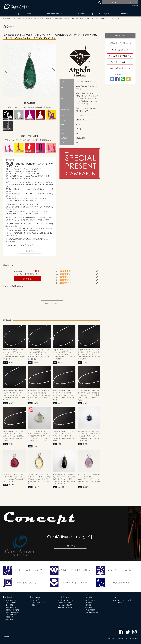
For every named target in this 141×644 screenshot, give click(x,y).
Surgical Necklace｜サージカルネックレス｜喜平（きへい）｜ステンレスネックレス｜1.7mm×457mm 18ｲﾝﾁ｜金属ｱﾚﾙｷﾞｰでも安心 (39, 354)
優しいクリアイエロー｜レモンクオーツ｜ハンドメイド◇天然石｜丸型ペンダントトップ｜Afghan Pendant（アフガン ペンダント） (39, 479)
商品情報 (28, 14)
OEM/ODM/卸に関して (67, 605)
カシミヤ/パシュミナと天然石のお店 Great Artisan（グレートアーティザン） (17, 6)
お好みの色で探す (12, 615)
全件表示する (33, 274)
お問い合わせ (130, 2)
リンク (115, 597)
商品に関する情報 (65, 603)
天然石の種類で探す (12, 612)
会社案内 (89, 597)
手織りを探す (10, 619)
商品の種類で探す (12, 600)
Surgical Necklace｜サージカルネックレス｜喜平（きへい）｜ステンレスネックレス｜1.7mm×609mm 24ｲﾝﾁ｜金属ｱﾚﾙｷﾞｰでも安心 (14, 395)
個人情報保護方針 (92, 612)
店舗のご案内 (91, 610)
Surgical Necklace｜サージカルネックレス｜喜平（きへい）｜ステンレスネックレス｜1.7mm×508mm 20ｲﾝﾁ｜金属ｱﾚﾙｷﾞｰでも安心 (64, 354)
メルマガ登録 (118, 603)
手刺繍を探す (10, 617)
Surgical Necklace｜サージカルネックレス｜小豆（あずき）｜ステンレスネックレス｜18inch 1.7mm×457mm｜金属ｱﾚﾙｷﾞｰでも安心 (64, 395)
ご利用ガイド (81, 14)
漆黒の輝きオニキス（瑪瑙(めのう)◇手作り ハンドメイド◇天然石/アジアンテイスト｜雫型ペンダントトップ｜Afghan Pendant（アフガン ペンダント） (64, 479)
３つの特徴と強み (39, 603)
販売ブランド (37, 605)
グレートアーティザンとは (54, 14)
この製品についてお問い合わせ (120, 43)
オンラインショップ (112, 2)
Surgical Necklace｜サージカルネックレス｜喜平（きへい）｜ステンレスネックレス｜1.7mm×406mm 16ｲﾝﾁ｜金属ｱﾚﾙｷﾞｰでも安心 (14, 354)
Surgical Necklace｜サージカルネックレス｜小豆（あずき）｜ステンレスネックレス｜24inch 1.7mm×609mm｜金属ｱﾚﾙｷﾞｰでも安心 (64, 436)
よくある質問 (104, 14)
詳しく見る (71, 546)
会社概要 (89, 607)
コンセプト (36, 600)
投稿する (28, 279)
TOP (11, 14)
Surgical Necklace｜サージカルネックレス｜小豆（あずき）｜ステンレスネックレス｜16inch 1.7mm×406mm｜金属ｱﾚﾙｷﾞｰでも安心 (39, 395)
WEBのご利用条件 (66, 607)
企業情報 (124, 14)
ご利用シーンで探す (12, 610)
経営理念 (89, 603)
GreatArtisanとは (38, 597)
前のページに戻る (52, 303)
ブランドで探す (11, 603)
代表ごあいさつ (92, 600)
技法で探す (9, 605)
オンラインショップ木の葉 (122, 600)
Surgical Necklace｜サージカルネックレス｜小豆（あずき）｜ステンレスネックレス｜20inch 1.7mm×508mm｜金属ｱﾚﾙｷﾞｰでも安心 (88, 395)
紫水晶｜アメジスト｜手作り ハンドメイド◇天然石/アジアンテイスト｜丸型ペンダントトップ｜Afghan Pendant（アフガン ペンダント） (89, 479)
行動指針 (89, 605)
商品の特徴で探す (12, 607)
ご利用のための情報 (66, 600)
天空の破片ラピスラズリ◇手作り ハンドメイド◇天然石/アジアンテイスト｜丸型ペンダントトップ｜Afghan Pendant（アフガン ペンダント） (89, 436)
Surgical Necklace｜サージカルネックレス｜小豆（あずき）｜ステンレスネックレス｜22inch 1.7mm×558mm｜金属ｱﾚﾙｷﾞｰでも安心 (14, 436)
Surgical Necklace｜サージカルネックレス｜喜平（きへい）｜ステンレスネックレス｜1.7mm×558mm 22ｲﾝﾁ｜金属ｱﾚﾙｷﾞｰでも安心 (89, 354)
